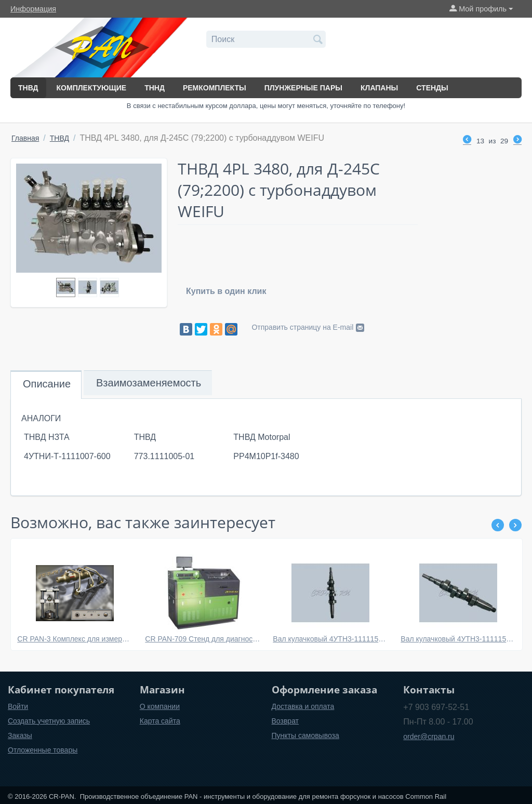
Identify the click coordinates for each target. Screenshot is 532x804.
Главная (25, 138)
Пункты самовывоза (305, 735)
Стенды (432, 88)
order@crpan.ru (429, 736)
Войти (18, 706)
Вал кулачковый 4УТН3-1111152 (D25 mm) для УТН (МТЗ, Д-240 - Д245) (458, 639)
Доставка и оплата (303, 706)
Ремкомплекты (215, 88)
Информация (33, 9)
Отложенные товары (43, 750)
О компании (160, 706)
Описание (47, 384)
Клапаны (379, 88)
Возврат (285, 721)
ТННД (155, 88)
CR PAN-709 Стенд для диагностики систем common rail (202, 639)
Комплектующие (92, 88)
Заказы (20, 735)
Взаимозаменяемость (149, 383)
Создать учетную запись (49, 721)
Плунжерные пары (303, 88)
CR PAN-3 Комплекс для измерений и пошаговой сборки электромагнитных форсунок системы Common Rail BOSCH (75, 639)
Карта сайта (160, 721)
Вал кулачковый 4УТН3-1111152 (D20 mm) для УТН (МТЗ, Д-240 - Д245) (330, 639)
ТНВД (28, 88)
